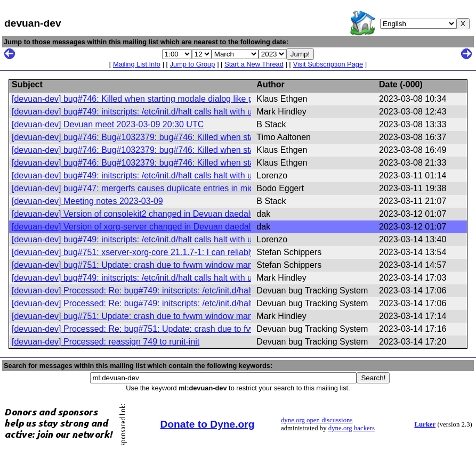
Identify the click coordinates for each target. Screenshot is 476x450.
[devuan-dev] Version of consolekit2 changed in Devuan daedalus (135, 214)
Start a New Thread (254, 64)
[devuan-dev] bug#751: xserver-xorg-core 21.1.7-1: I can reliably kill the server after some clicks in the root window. (229, 252)
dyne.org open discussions (317, 420)
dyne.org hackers (352, 428)
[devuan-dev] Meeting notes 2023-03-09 (87, 201)
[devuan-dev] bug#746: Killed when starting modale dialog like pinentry (145, 99)
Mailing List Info (137, 64)
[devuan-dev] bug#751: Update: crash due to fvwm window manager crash (152, 265)
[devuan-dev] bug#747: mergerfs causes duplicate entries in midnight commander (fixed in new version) (207, 188)
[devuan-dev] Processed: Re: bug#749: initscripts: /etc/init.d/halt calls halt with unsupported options (199, 291)
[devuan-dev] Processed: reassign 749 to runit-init (106, 342)
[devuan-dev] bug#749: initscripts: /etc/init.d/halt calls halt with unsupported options (168, 112)
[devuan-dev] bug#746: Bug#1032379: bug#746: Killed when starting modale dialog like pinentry (193, 137)
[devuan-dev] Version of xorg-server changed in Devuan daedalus (136, 227)
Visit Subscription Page (328, 64)
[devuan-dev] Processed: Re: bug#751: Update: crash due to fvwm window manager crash (183, 329)
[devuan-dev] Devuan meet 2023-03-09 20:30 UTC (108, 124)
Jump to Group (193, 64)
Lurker (425, 424)
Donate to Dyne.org (207, 424)
